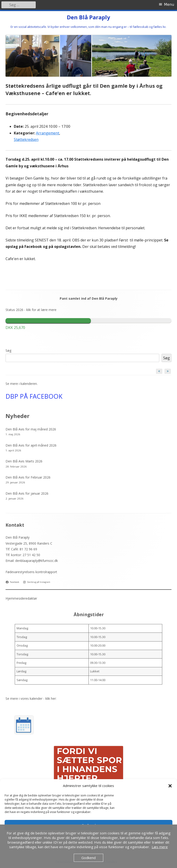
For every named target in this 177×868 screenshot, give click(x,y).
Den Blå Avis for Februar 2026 (28, 477)
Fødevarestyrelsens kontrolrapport (31, 572)
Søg (8, 350)
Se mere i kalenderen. (22, 384)
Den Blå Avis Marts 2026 (24, 461)
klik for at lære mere (41, 310)
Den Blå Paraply (88, 17)
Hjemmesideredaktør (21, 598)
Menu (169, 4)
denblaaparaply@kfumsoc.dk (37, 561)
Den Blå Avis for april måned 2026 (31, 445)
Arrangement (48, 133)
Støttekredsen (26, 139)
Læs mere (160, 847)
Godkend (88, 858)
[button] (170, 786)
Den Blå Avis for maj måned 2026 (31, 429)
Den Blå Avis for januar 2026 (27, 493)
